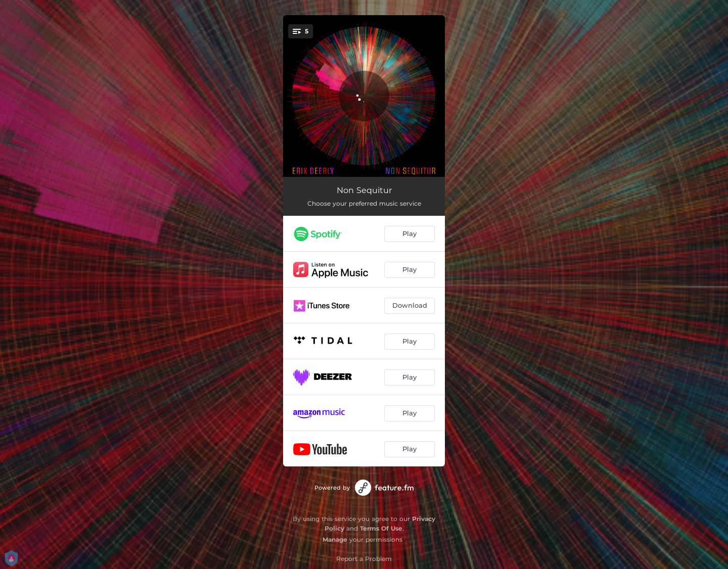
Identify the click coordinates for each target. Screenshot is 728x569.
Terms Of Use (381, 528)
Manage (335, 539)
